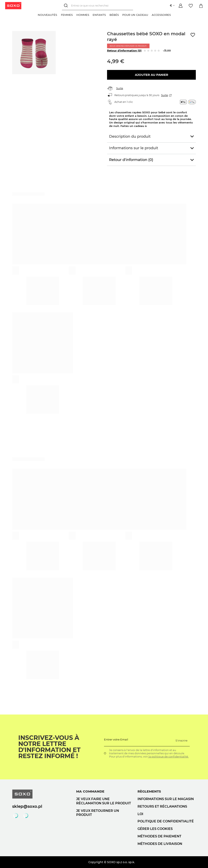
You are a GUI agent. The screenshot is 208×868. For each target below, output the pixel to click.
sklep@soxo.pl (27, 806)
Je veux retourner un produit (98, 813)
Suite (120, 88)
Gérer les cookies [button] (155, 829)
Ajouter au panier (152, 75)
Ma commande (90, 791)
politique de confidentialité (166, 821)
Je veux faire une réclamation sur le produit (104, 801)
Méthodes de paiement (159, 836)
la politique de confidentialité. (168, 756)
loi (140, 814)
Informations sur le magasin (166, 799)
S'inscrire (181, 740)
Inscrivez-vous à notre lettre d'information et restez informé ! (49, 747)
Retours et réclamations (162, 806)
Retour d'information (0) (124, 50)
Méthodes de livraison (160, 844)
